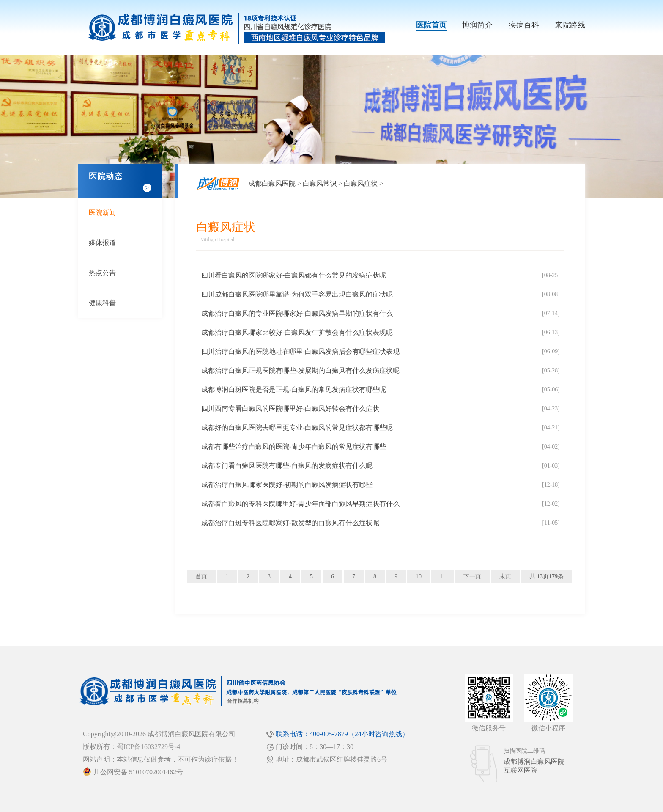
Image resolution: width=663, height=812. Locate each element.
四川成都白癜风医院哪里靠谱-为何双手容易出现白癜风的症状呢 (297, 294)
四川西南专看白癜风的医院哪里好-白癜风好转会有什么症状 (290, 409)
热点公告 (102, 273)
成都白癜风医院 (272, 183)
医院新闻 (102, 213)
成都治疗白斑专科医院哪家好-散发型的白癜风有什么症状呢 (290, 523)
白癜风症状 (361, 183)
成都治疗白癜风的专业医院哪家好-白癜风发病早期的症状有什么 (297, 313)
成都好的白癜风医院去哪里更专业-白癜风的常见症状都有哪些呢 (297, 428)
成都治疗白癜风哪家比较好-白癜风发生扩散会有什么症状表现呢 (297, 332)
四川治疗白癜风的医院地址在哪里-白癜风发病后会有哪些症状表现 (300, 351)
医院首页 (431, 25)
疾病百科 (524, 25)
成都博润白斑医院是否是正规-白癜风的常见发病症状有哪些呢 (294, 389)
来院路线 (570, 25)
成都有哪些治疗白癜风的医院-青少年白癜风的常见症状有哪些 (294, 447)
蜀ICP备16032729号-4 (148, 747)
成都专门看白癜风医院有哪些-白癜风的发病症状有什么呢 (287, 466)
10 (419, 577)
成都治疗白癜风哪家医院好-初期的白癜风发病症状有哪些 (287, 485)
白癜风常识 (320, 183)
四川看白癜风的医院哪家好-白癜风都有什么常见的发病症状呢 (294, 275)
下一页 (472, 577)
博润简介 (477, 25)
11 (442, 577)
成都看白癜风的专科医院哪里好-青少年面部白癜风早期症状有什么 (300, 504)
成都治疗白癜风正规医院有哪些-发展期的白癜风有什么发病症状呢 (300, 370)
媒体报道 (102, 243)
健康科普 (102, 303)
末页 (505, 577)
